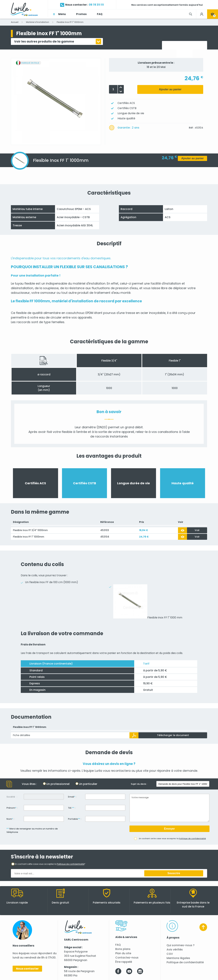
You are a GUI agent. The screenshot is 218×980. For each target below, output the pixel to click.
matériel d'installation (89, 283)
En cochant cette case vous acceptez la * (50, 864)
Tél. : (72, 808)
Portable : (75, 819)
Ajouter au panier (170, 89)
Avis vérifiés (175, 950)
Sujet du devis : (139, 784)
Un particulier (88, 784)
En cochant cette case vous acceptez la (172, 838)
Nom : (10, 819)
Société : (12, 797)
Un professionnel (58, 784)
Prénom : (12, 808)
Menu (62, 14)
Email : (72, 797)
